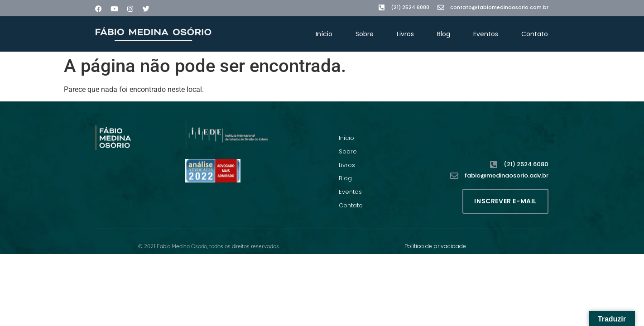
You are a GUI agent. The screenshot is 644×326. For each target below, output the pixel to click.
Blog (444, 34)
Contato (535, 34)
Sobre (365, 34)
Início (324, 34)
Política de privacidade (435, 246)
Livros (405, 34)
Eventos (486, 34)
